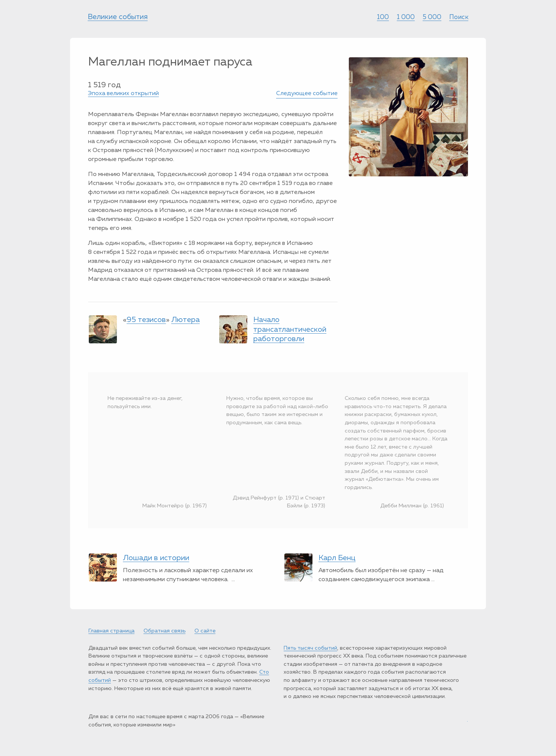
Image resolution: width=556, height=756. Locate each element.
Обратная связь (164, 631)
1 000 (406, 17)
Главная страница (111, 631)
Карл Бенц (337, 558)
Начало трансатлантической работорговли (290, 329)
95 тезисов (146, 320)
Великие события (118, 17)
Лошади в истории (156, 558)
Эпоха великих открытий (123, 94)
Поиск (459, 17)
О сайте (205, 631)
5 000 (432, 17)
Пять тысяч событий (310, 648)
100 (383, 17)
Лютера (185, 320)
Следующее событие (307, 94)
